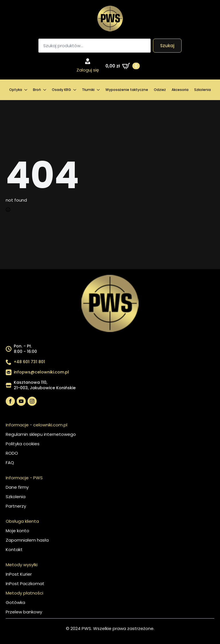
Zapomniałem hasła (27, 540)
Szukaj (167, 46)
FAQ (10, 463)
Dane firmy (17, 487)
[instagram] (32, 401)
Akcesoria (180, 90)
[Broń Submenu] (45, 90)
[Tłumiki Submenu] (99, 90)
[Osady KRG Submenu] (75, 90)
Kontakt (14, 549)
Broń (37, 90)
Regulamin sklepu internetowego (41, 434)
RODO (12, 453)
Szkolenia (203, 90)
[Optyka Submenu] (26, 90)
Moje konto (17, 531)
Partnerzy (16, 506)
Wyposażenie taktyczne (127, 90)
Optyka (16, 90)
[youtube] (21, 401)
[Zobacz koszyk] (123, 66)
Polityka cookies (23, 444)
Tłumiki (88, 90)
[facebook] (10, 401)
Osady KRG (61, 90)
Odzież (160, 90)
